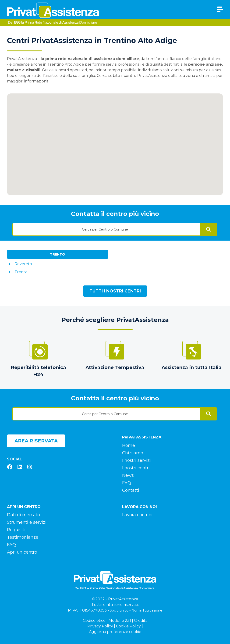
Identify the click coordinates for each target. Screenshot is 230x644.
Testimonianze (23, 537)
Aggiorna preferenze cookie (115, 632)
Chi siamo (133, 453)
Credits (141, 621)
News (128, 475)
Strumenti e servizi (27, 522)
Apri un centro (22, 552)
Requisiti (16, 530)
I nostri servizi (136, 460)
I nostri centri (136, 468)
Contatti (131, 490)
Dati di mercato (23, 515)
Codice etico (94, 621)
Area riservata (36, 441)
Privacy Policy (100, 626)
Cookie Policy (128, 626)
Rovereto (23, 264)
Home (129, 445)
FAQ (127, 483)
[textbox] (106, 229)
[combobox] (106, 228)
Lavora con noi (137, 515)
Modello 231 (120, 621)
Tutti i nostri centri (115, 291)
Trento (58, 254)
